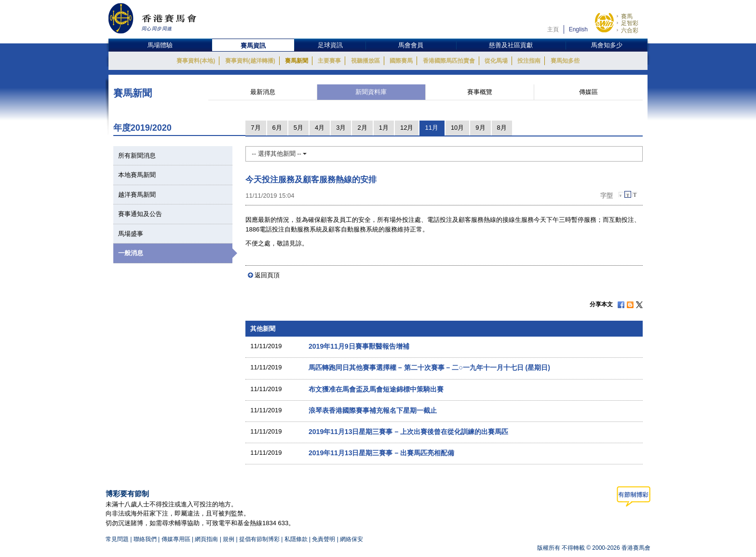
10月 (457, 128)
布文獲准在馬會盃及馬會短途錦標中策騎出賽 (376, 389)
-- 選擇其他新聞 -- (279, 154)
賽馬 (627, 16)
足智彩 (630, 23)
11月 (431, 128)
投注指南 (529, 61)
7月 (256, 128)
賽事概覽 (480, 92)
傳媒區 (588, 92)
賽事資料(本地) (196, 61)
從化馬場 (496, 61)
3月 (341, 128)
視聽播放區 (365, 61)
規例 (229, 539)
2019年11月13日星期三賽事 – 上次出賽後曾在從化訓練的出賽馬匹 (408, 432)
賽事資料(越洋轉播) (250, 61)
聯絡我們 (145, 539)
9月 (480, 128)
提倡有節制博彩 (259, 539)
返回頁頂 (267, 275)
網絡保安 (351, 539)
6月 (277, 128)
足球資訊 (330, 45)
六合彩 (630, 30)
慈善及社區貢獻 (511, 45)
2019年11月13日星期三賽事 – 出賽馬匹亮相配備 (381, 453)
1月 (384, 128)
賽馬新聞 (297, 61)
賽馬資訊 (253, 46)
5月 (298, 128)
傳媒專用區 (176, 539)
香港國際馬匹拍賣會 (449, 61)
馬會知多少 (607, 45)
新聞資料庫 (371, 92)
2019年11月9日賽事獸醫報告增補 (359, 346)
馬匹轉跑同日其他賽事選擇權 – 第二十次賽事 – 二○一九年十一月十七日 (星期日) (429, 367)
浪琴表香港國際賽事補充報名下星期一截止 (373, 410)
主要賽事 (329, 61)
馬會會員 (411, 45)
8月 (502, 128)
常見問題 (117, 539)
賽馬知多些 (565, 61)
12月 (407, 128)
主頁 (553, 29)
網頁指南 (206, 539)
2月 (362, 128)
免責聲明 (324, 539)
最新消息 (263, 92)
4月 (320, 128)
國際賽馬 (401, 61)
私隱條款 (296, 539)
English (578, 29)
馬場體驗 (160, 45)
